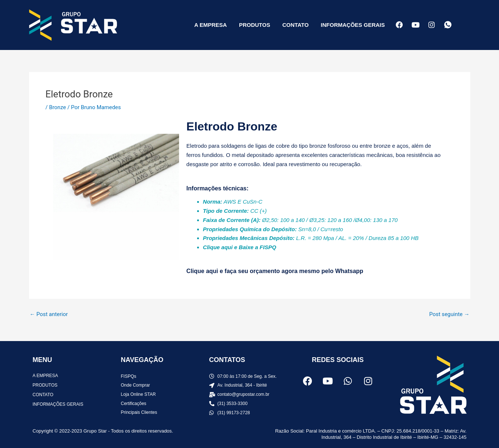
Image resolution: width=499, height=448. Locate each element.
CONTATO (296, 25)
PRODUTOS (255, 25)
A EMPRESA (211, 25)
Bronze (57, 107)
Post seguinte (449, 314)
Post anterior (49, 314)
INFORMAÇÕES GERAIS (353, 25)
